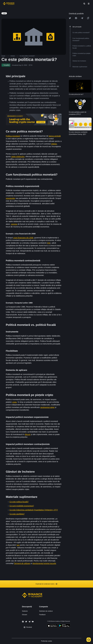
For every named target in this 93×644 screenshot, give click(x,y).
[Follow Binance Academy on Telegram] (29, 622)
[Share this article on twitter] (70, 18)
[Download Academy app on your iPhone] (52, 626)
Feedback (42, 615)
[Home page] (9, 4)
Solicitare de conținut (46, 611)
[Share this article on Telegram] (82, 18)
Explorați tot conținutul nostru (46, 584)
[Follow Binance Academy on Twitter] (26, 622)
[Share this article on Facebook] (76, 18)
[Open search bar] (84, 4)
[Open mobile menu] (89, 4)
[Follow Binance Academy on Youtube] (33, 622)
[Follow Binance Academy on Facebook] (23, 622)
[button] (89, 4)
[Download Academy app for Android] (64, 626)
